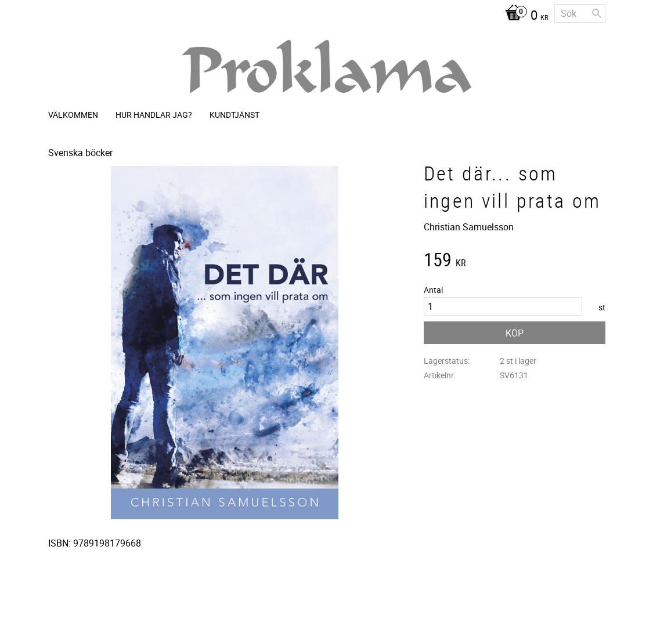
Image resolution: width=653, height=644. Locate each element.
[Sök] (597, 13)
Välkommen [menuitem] (73, 115)
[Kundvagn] (524, 16)
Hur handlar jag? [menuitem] (154, 115)
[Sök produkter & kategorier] (580, 13)
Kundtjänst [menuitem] (234, 115)
